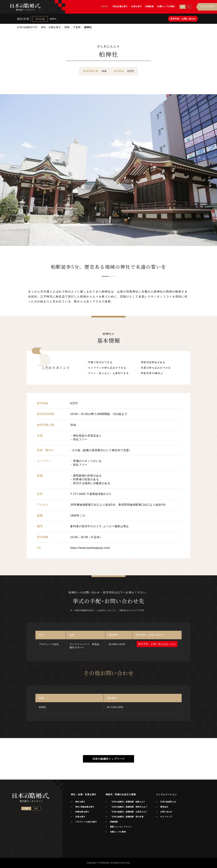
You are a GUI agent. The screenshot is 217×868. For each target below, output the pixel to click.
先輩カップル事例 (118, 832)
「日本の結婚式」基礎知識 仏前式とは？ (129, 812)
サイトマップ (166, 817)
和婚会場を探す (82, 812)
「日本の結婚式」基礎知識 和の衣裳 (127, 817)
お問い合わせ (166, 812)
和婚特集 (114, 822)
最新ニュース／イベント (121, 827)
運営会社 (164, 807)
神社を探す (80, 802)
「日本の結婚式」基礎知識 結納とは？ (128, 802)
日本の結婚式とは (168, 802)
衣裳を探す (80, 817)
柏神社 (53, 19)
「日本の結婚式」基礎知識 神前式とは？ (129, 807)
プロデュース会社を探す (86, 822)
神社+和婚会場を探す (85, 807)
